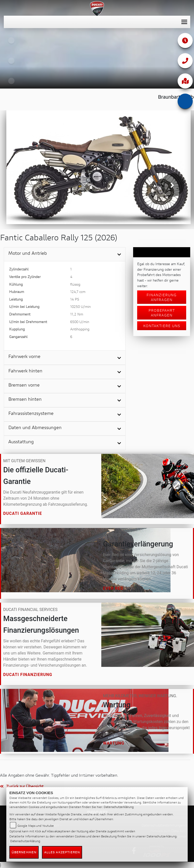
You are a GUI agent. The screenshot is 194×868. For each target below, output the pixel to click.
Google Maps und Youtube (36, 826)
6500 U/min (80, 322)
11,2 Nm (77, 314)
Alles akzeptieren (62, 852)
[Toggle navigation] (184, 22)
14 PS (75, 299)
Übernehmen (24, 852)
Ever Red (113, 588)
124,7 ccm (78, 292)
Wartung (114, 743)
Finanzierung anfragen (162, 297)
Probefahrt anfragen (162, 313)
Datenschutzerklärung (119, 807)
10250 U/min (80, 306)
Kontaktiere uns (162, 326)
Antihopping (80, 329)
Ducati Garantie (23, 514)
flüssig (75, 284)
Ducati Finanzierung (28, 675)
